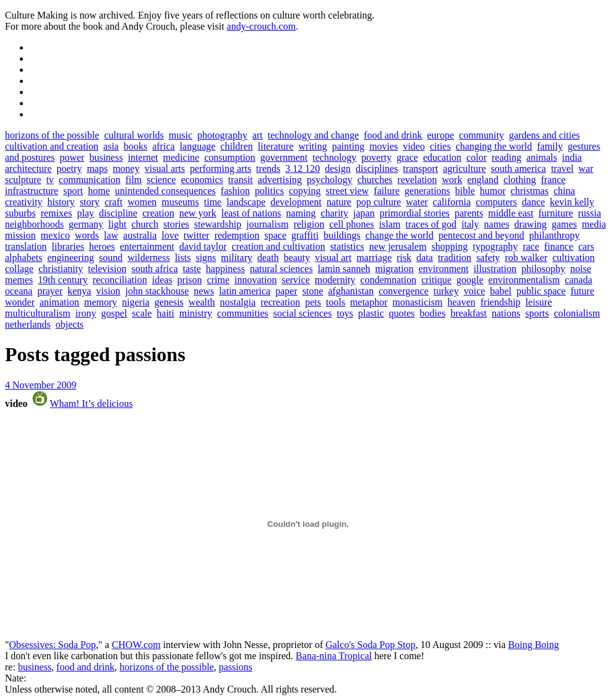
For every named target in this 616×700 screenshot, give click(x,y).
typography (495, 246)
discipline (118, 213)
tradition (455, 258)
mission (20, 235)
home (99, 191)
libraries (68, 246)
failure (387, 191)
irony (86, 313)
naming (301, 213)
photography (222, 135)
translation (26, 246)
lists (183, 258)
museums (180, 202)
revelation (417, 180)
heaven (461, 302)
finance (559, 246)
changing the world (494, 146)
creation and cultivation (279, 246)
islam (390, 224)
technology (334, 157)
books (135, 146)
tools (336, 302)
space (276, 235)
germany (86, 224)
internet (143, 157)
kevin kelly (572, 202)
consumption (230, 157)
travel (562, 169)
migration (395, 269)
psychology (330, 180)
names (497, 224)
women (142, 202)
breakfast (468, 313)
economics (202, 180)
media (594, 224)
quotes (402, 313)
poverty (376, 157)
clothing (520, 180)
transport (420, 169)
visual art (333, 258)
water (417, 202)
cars (586, 246)
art (258, 135)
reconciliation (120, 280)
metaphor (369, 302)
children (236, 146)
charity (335, 213)
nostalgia (237, 302)
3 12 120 (302, 169)
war (586, 169)
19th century (62, 280)
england (483, 180)
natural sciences (281, 269)
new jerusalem (398, 246)
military (237, 258)
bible (465, 191)
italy (470, 224)
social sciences (303, 313)
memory (101, 302)
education (442, 157)
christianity (61, 269)
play (85, 213)
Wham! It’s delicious (91, 403)
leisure (539, 302)
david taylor (203, 246)
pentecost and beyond (481, 235)
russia (589, 213)
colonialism (577, 313)
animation (59, 302)
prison (190, 280)
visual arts (165, 169)
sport (73, 191)
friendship (501, 302)
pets (313, 302)
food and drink (393, 135)
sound (111, 258)
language (198, 146)
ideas (162, 280)
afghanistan (351, 291)
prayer (50, 291)
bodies (433, 313)
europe (441, 135)
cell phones (351, 224)
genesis (169, 302)
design (338, 169)
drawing (530, 224)
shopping (450, 246)
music (181, 135)
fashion (235, 191)
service (295, 280)
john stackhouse (157, 291)
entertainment (147, 246)
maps (97, 169)
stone (313, 291)
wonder (20, 302)
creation (158, 213)
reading (507, 157)
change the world (400, 235)
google (470, 280)
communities (243, 313)
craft (113, 202)
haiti (165, 313)
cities (440, 146)
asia (111, 146)
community (481, 135)
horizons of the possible (52, 135)
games (564, 224)
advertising (280, 180)
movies (383, 146)
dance (533, 202)
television (107, 269)
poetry (70, 169)
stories (176, 224)
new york (198, 213)
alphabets (24, 258)
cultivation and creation (52, 146)
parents (469, 213)
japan (364, 213)
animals (542, 157)
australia (140, 235)
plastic (371, 313)
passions (236, 667)
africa (163, 146)
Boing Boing (534, 645)
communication (90, 180)
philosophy (543, 269)
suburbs (20, 213)
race (531, 246)
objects (70, 324)
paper (286, 291)
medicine (182, 157)
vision (108, 291)
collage (19, 269)
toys (345, 313)
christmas (530, 191)
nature (339, 202)
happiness (225, 269)
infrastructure (32, 191)
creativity (24, 202)
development (296, 202)
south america (519, 169)
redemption (237, 235)
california (452, 202)
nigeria (135, 302)
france (554, 180)
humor (493, 191)
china (564, 191)
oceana (19, 291)
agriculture (464, 169)
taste (191, 269)
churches (375, 180)
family (550, 146)
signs (206, 258)
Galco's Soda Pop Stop (370, 645)
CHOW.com (136, 645)
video (414, 146)
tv (50, 180)
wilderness (148, 258)
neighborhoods (34, 224)
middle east (511, 213)
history (61, 202)
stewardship (218, 224)
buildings (342, 235)
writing (313, 146)
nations (506, 313)
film (134, 180)
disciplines (377, 169)
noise (581, 269)
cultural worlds (134, 135)
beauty (297, 258)
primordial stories (415, 213)
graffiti (305, 235)
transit (241, 180)
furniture (556, 213)
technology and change (314, 135)
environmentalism (524, 280)
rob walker (526, 258)
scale (142, 313)
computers (496, 202)
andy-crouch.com (262, 26)
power (72, 157)
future (583, 291)
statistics (347, 246)
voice (475, 291)
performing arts (220, 169)
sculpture (23, 180)
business (106, 157)
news (204, 291)
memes (19, 280)
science (161, 180)
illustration (495, 269)
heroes (102, 246)
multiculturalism (38, 313)
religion (309, 224)
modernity (335, 280)
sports (537, 313)
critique (436, 280)
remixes (57, 213)
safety (488, 258)
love (170, 235)
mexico (55, 235)
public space (541, 291)
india (572, 157)
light (117, 224)
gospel (114, 313)
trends (268, 169)
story (90, 202)
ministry (196, 313)
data (425, 258)
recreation (280, 302)
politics (269, 191)
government (284, 157)
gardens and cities (545, 135)
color (477, 157)
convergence (404, 291)
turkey (446, 291)
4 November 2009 (41, 385)
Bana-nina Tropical (334, 656)
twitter (197, 235)
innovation (255, 280)
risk (404, 258)
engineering (71, 258)
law (111, 235)
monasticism (418, 302)
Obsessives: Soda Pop (53, 645)
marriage (374, 258)
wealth (202, 302)
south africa (154, 269)
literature (276, 146)
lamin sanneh (344, 269)
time (213, 202)
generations (427, 191)
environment (444, 269)
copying (305, 191)
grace (407, 157)
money (126, 169)
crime (218, 280)
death (268, 258)
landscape (246, 202)
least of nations (251, 213)
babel (501, 291)
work (452, 180)
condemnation (389, 280)
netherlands (28, 324)
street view (348, 191)
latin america (245, 291)
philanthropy (555, 235)
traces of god (431, 224)
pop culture (379, 202)
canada (578, 280)
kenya (79, 291)
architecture (28, 169)
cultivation (573, 258)
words (87, 235)
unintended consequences (165, 191)
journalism (267, 224)
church (145, 224)
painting (348, 146)
